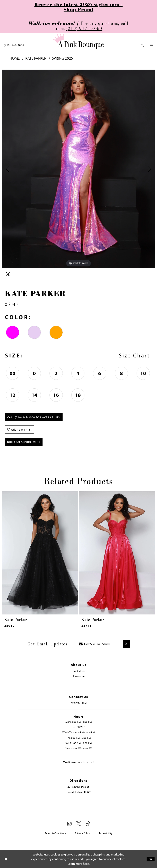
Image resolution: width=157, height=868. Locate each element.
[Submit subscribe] (126, 644)
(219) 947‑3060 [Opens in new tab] (78, 703)
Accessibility (105, 833)
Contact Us (78, 671)
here (86, 864)
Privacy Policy (82, 833)
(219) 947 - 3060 (84, 29)
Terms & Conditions (56, 833)
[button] (142, 45)
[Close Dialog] (6, 859)
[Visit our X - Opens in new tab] (79, 824)
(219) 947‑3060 (14, 45)
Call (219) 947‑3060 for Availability (34, 417)
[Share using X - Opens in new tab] (8, 274)
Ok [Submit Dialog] (151, 859)
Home (15, 58)
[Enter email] (99, 644)
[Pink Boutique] (78, 42)
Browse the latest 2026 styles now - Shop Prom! (78, 7)
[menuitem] (14, 45)
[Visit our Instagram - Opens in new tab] (69, 824)
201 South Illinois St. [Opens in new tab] (78, 787)
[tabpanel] (78, 169)
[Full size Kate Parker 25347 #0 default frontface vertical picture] (78, 169)
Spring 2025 (62, 58)
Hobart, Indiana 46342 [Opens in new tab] (79, 792)
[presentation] (40, 553)
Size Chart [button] (134, 355)
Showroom (79, 676)
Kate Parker (36, 58)
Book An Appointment (24, 442)
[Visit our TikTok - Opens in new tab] (88, 824)
